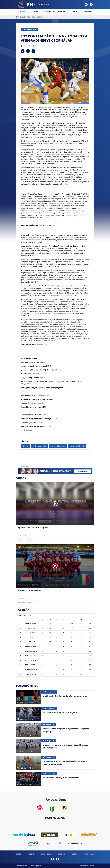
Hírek (23, 12)
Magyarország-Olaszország (29, 590)
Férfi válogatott (39, 17)
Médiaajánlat (36, 866)
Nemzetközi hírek (58, 446)
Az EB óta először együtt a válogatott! (61, 712)
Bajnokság (49, 12)
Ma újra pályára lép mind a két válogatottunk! (65, 696)
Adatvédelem (22, 866)
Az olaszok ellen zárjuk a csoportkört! (61, 778)
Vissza (21, 17)
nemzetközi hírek (77, 446)
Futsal (36, 12)
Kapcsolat (87, 12)
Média (74, 12)
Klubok (62, 12)
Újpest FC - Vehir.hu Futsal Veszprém (33, 528)
